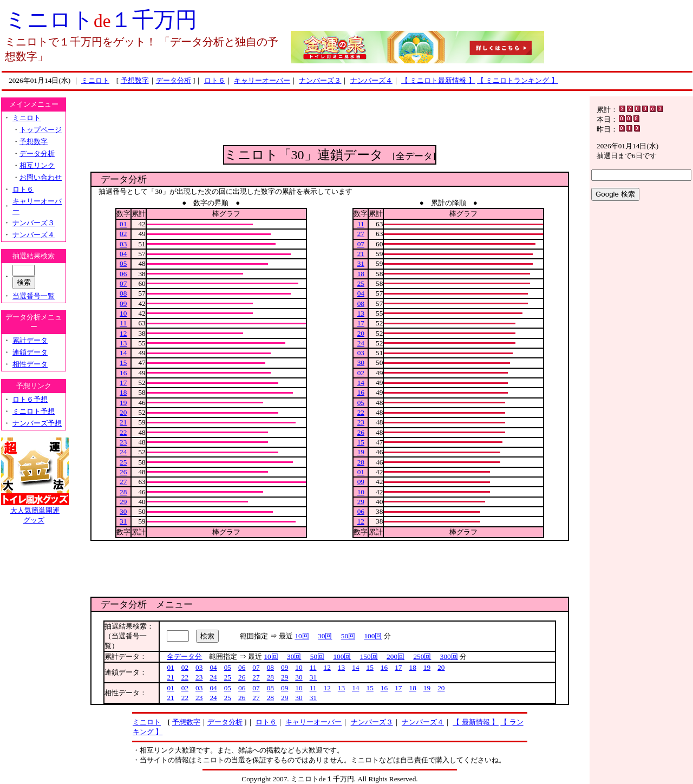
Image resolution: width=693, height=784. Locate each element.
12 (123, 333)
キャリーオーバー (262, 80)
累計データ (30, 340)
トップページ (41, 130)
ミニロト (95, 80)
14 (123, 353)
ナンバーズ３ (320, 80)
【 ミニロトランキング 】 (518, 80)
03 (123, 244)
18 (123, 392)
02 (123, 234)
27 (123, 482)
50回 (348, 636)
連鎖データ (30, 352)
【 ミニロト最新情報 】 (438, 80)
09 (123, 303)
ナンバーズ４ (371, 80)
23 (123, 442)
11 (123, 323)
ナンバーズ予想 (37, 423)
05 (123, 263)
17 (123, 383)
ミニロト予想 (34, 411)
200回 (395, 656)
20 (123, 412)
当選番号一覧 (34, 296)
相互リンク (37, 165)
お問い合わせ (41, 177)
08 (123, 293)
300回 (449, 656)
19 (123, 403)
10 (123, 313)
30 (123, 511)
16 (123, 373)
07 (123, 283)
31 (123, 521)
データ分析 (174, 80)
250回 (422, 656)
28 (123, 492)
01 (123, 224)
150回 (369, 656)
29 (123, 502)
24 (123, 452)
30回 (325, 636)
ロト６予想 (30, 399)
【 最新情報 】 (476, 722)
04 (123, 254)
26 (123, 472)
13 (123, 343)
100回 (373, 636)
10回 (302, 636)
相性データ (30, 364)
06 (123, 274)
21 (123, 422)
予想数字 (135, 80)
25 (123, 462)
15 (123, 362)
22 (123, 432)
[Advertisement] (330, 121)
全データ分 (184, 656)
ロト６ (215, 80)
